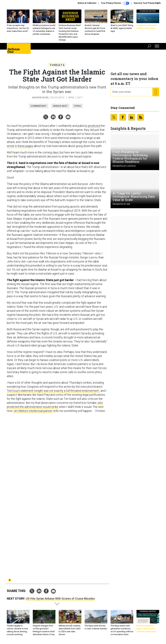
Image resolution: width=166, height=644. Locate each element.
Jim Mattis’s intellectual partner (33, 411)
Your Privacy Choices (115, 3)
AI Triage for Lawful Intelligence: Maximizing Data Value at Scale (133, 197)
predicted (94, 126)
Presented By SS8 (121, 204)
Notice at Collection (87, 3)
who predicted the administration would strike (55, 405)
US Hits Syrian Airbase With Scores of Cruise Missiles (60, 599)
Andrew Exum (40, 98)
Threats (57, 65)
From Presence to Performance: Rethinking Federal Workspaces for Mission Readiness (130, 157)
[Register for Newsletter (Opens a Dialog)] (156, 92)
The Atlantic (57, 98)
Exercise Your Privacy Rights (147, 3)
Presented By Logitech (124, 166)
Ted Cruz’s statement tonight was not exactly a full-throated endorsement (53, 391)
